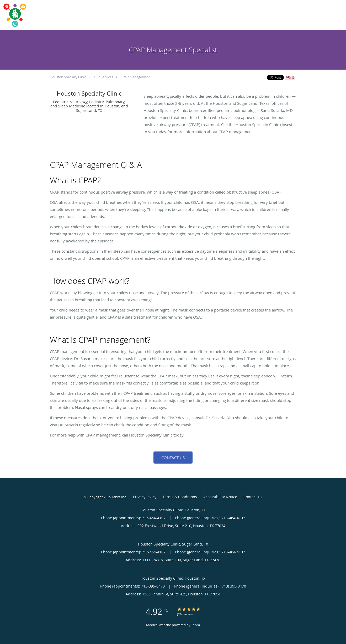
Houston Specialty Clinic (68, 77)
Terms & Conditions (180, 497)
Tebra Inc (119, 497)
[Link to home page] (14, 15)
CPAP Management (135, 77)
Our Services (103, 77)
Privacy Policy (145, 497)
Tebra (196, 625)
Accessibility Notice (220, 497)
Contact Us (173, 458)
